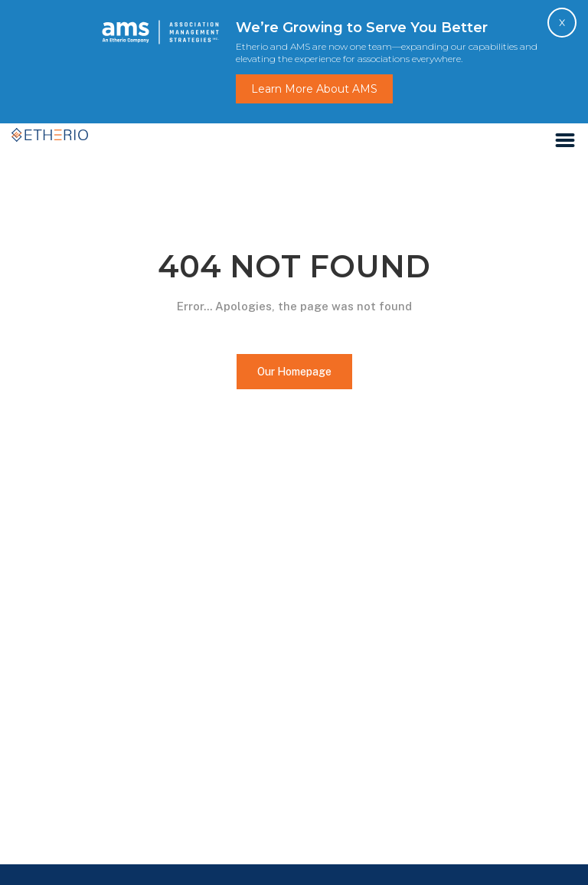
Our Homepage (294, 372)
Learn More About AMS (314, 89)
